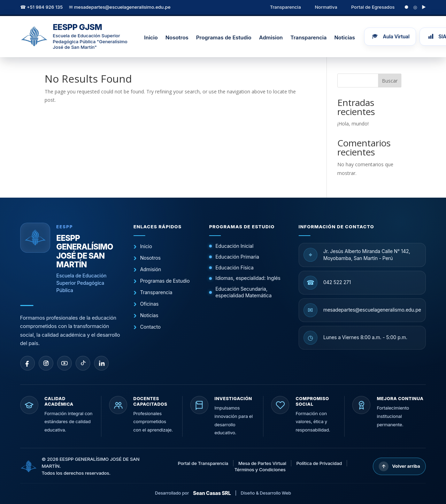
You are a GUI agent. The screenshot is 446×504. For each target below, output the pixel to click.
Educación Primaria (237, 257)
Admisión (151, 269)
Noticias (344, 37)
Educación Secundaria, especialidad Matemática (243, 292)
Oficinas (149, 304)
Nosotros (177, 37)
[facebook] (28, 363)
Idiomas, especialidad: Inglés (248, 278)
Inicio (151, 37)
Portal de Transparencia (203, 463)
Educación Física (234, 268)
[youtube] (64, 363)
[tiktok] (83, 363)
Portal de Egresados (373, 7)
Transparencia (286, 7)
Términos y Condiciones (260, 469)
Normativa (326, 7)
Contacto (150, 327)
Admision (271, 37)
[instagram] (46, 363)
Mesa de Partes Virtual (262, 463)
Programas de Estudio (224, 37)
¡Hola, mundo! (353, 124)
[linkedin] (101, 363)
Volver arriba (399, 466)
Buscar (390, 81)
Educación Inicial (234, 246)
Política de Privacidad (319, 463)
